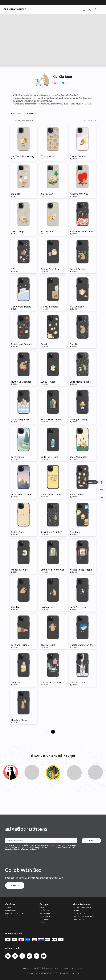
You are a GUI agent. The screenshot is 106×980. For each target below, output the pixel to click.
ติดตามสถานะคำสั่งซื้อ (46, 916)
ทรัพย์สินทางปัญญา (79, 919)
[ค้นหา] (95, 9)
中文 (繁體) (35, 968)
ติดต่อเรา (42, 922)
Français (50, 968)
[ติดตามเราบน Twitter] (37, 956)
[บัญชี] (89, 9)
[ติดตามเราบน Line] (8, 956)
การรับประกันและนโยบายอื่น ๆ (82, 908)
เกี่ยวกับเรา (9, 908)
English (26, 968)
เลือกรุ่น (41, 908)
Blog (7, 916)
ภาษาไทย (73, 968)
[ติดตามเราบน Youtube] (44, 956)
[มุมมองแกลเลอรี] (102, 482)
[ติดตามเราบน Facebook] (22, 956)
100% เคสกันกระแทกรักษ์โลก (14, 913)
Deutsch (58, 968)
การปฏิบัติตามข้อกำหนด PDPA (82, 916)
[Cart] (84, 9)
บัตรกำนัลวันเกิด (44, 919)
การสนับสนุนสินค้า (45, 913)
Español (66, 968)
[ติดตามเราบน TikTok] (29, 956)
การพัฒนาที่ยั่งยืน (11, 910)
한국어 (80, 968)
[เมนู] (100, 9)
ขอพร (15, 885)
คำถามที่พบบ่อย (44, 910)
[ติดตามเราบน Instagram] (15, 956)
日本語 (43, 968)
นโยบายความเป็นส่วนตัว (30, 849)
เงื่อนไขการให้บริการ (79, 913)
